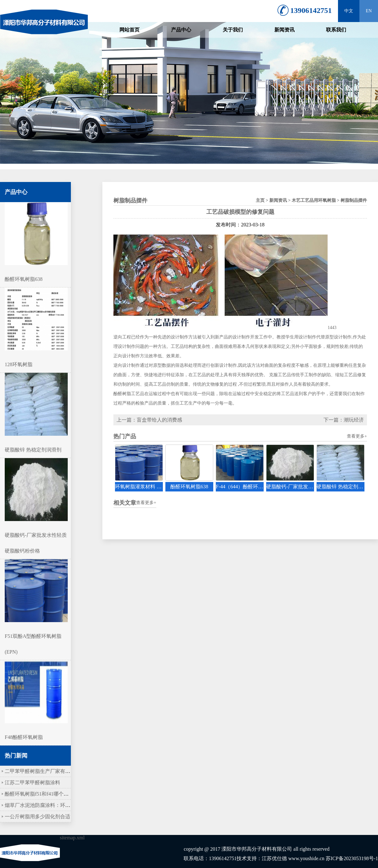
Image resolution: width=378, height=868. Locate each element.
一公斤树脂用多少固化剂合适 (37, 817)
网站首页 (129, 30)
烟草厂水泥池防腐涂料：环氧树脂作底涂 (50, 805)
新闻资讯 (284, 30)
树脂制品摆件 (354, 200)
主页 (260, 200)
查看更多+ (357, 436)
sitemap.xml (72, 838)
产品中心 (181, 30)
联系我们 (336, 30)
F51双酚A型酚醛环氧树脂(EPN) (36, 636)
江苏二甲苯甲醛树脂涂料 (32, 783)
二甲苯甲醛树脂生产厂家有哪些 (40, 771)
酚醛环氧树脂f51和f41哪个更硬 (39, 794)
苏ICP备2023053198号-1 (352, 858)
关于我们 (233, 30)
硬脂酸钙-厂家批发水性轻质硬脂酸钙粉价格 (36, 535)
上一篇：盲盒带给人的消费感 (149, 420)
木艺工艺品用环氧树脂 (314, 200)
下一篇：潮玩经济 (344, 420)
